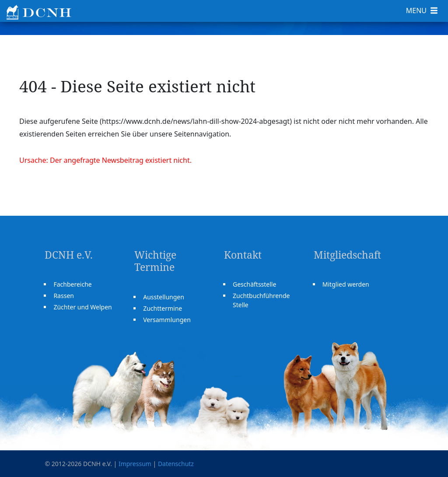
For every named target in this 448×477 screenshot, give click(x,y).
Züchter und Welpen (82, 307)
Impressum (135, 464)
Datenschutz (176, 464)
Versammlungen (167, 320)
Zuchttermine (163, 308)
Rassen (64, 296)
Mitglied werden (346, 284)
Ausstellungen (164, 297)
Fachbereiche (72, 284)
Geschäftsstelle (254, 284)
